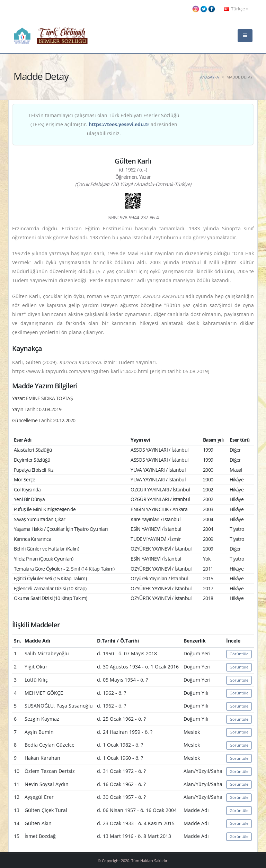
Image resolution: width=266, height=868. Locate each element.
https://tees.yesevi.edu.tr (119, 124)
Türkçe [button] (236, 9)
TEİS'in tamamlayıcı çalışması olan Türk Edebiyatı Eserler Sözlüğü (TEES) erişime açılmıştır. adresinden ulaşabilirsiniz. (104, 124)
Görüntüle (239, 654)
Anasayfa (210, 77)
